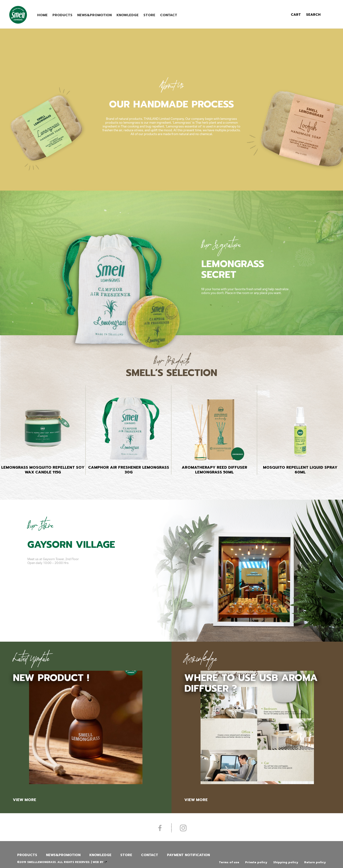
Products (62, 15)
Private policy (256, 862)
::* (106, 862)
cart (296, 15)
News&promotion (94, 15)
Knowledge (128, 15)
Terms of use (229, 862)
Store (149, 15)
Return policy (315, 862)
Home (42, 15)
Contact (169, 15)
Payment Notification (188, 855)
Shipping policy (286, 862)
